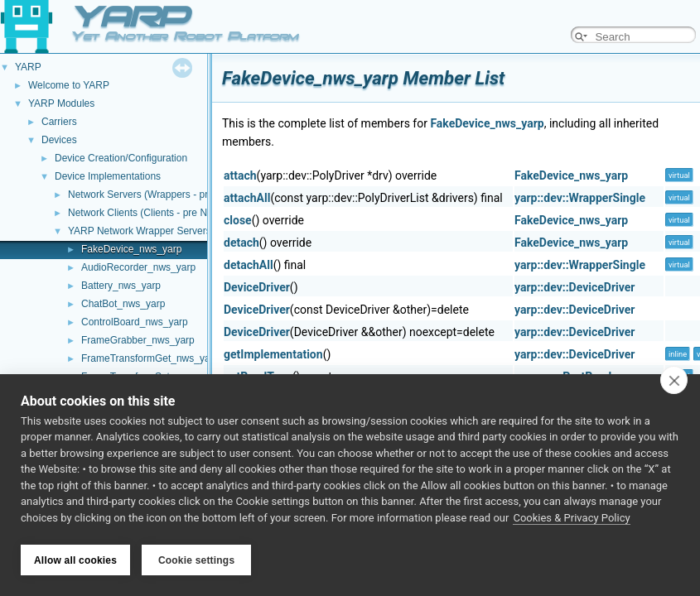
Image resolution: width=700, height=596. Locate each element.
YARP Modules (61, 103)
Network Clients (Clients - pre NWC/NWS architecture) (188, 213)
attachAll (247, 198)
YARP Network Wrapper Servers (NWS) (156, 231)
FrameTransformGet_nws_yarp (150, 358)
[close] (674, 382)
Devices (59, 140)
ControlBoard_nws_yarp (135, 322)
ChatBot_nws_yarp (123, 304)
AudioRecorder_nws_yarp (138, 267)
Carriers (59, 122)
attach (240, 175)
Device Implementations (108, 176)
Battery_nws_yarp (121, 286)
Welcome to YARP (69, 85)
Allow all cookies (75, 560)
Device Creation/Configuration (121, 158)
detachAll (249, 265)
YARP (28, 67)
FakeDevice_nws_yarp (131, 249)
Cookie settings (196, 560)
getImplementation (273, 354)
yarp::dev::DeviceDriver (575, 287)
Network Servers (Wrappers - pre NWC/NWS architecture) (196, 195)
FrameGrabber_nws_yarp (138, 340)
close (238, 220)
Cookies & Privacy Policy (571, 520)
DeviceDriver (257, 287)
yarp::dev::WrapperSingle (580, 198)
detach (241, 243)
